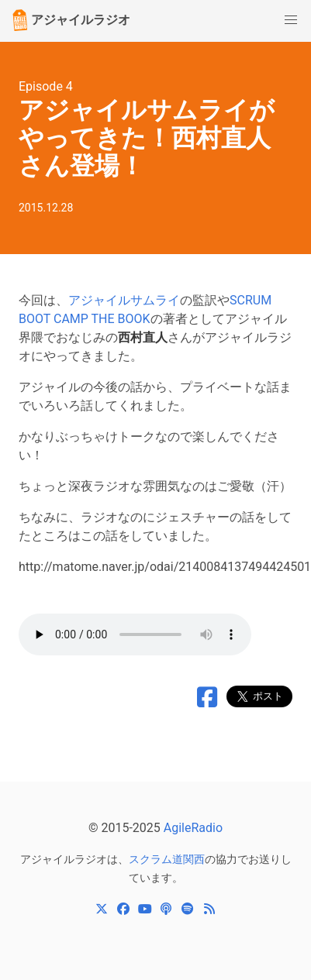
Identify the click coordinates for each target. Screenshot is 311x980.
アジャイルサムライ (124, 300)
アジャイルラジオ (70, 20)
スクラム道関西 (167, 859)
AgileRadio (193, 828)
